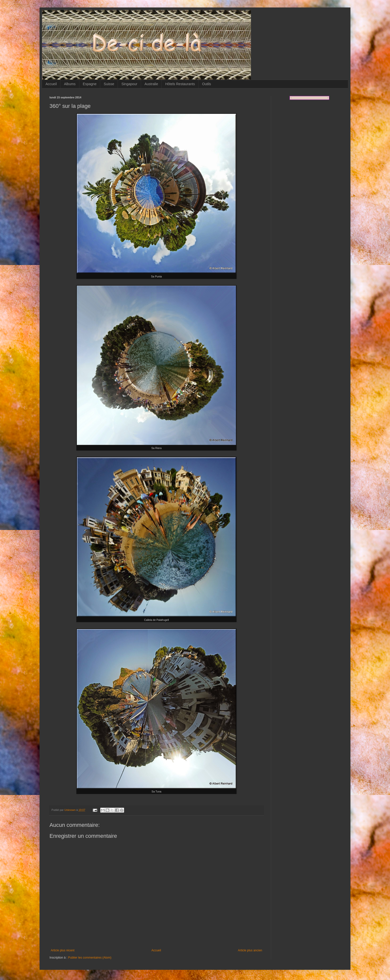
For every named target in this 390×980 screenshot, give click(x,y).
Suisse (109, 84)
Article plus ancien (250, 950)
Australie (151, 84)
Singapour (129, 84)
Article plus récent (63, 950)
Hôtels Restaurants (180, 84)
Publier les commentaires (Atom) (90, 958)
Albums (70, 84)
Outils (207, 84)
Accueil (51, 84)
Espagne (90, 84)
